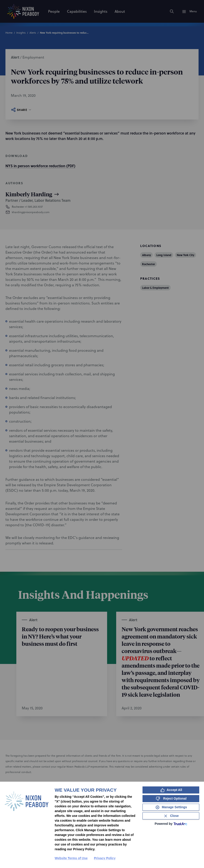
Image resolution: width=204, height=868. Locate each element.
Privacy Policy (105, 858)
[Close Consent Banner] (171, 816)
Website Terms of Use (71, 858)
